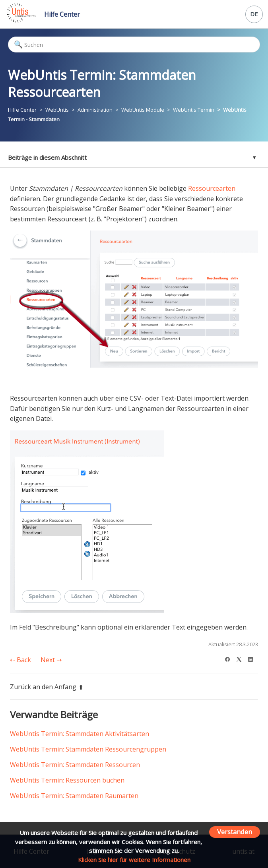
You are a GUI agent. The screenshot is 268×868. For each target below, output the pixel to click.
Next (51, 660)
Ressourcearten (212, 188)
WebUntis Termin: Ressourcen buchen (67, 780)
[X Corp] (242, 658)
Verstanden (235, 832)
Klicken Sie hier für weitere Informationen (134, 860)
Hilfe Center (62, 14)
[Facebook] (230, 658)
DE (254, 14)
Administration (95, 110)
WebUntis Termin (194, 110)
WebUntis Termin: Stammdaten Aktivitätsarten (80, 734)
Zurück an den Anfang (47, 687)
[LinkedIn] (253, 658)
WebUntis (57, 110)
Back (20, 660)
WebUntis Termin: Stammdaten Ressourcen (75, 765)
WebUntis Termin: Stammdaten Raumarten (74, 796)
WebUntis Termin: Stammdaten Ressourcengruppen (88, 749)
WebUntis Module (143, 110)
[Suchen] (134, 45)
